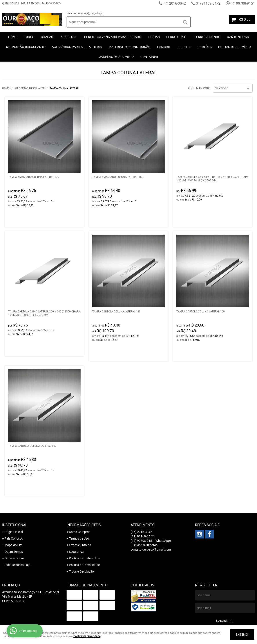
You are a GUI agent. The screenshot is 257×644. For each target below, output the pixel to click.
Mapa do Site (14, 545)
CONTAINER (149, 57)
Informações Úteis (84, 525)
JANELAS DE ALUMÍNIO (117, 57)
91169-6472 (208, 3)
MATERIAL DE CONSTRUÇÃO (129, 47)
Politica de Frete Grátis (84, 558)
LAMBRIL (164, 47)
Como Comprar (79, 532)
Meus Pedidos (30, 3)
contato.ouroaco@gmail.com (151, 549)
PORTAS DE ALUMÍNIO (234, 47)
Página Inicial (14, 532)
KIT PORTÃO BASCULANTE (26, 47)
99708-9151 (243, 3)
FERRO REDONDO (207, 37)
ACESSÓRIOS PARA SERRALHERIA (77, 47)
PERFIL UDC (69, 37)
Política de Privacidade (84, 565)
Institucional (15, 525)
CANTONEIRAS (238, 37)
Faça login (97, 13)
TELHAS (154, 37)
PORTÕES (205, 47)
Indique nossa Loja (17, 565)
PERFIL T (184, 47)
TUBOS (29, 37)
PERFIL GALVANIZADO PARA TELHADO (113, 37)
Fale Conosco (51, 3)
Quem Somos (11, 3)
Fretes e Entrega (80, 545)
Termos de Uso (79, 538)
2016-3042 (175, 3)
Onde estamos (14, 558)
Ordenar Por (199, 88)
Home (13, 37)
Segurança (76, 552)
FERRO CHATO (177, 37)
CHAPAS (47, 37)
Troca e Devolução (81, 571)
